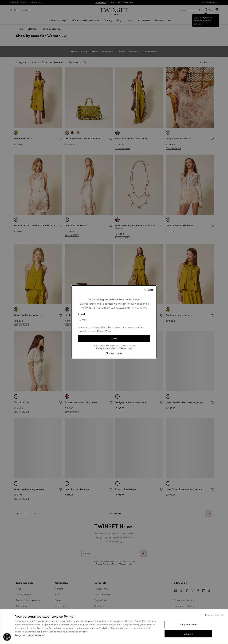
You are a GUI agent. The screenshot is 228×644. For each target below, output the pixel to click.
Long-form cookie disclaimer (30, 635)
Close (148, 290)
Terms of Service (119, 348)
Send (114, 339)
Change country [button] (114, 353)
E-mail (114, 318)
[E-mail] (114, 320)
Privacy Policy (104, 331)
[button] (188, 624)
